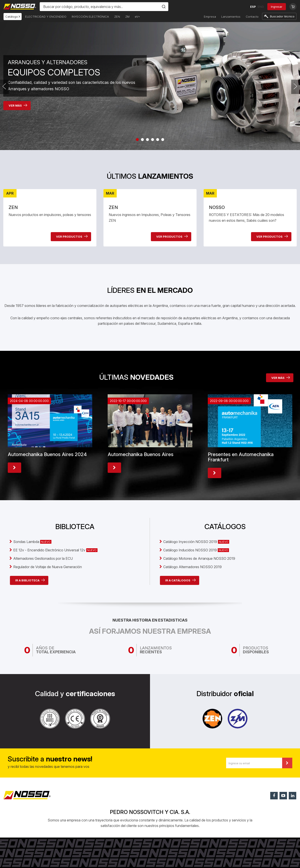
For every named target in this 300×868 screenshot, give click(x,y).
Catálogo (13, 17)
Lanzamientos (231, 17)
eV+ (137, 17)
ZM (127, 17)
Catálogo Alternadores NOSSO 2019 (192, 567)
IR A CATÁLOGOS (180, 580)
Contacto (252, 17)
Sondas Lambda (32, 542)
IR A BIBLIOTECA (30, 580)
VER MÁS (18, 105)
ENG (261, 7)
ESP (253, 7)
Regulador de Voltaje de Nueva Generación (48, 567)
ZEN (117, 17)
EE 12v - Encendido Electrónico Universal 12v (55, 550)
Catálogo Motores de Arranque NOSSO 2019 (199, 558)
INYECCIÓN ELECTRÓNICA (90, 17)
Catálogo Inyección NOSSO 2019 (196, 542)
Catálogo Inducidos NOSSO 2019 (196, 550)
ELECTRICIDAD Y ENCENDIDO (46, 17)
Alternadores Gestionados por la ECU (43, 558)
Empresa (210, 17)
